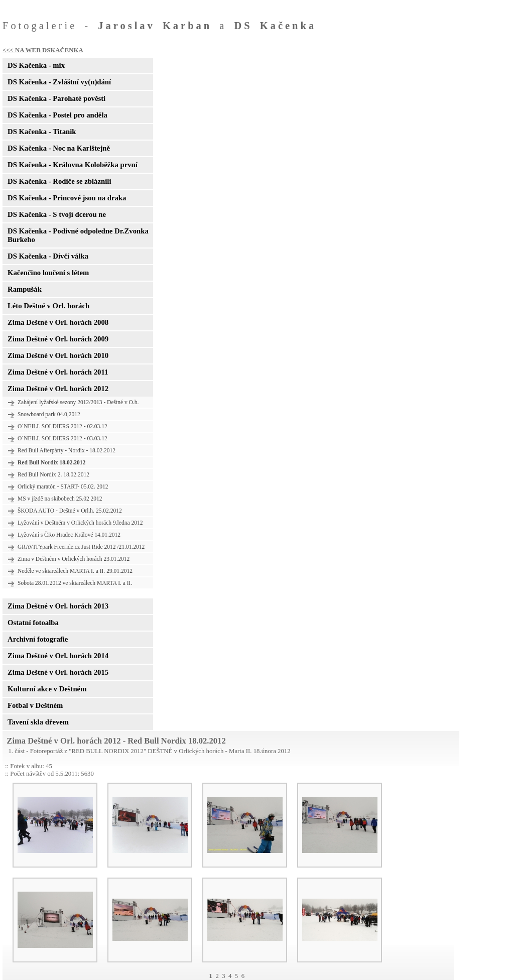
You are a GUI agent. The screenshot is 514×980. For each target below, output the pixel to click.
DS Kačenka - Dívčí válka (48, 256)
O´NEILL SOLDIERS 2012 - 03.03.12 (62, 438)
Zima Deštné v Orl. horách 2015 (58, 672)
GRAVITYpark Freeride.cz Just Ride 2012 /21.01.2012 (81, 547)
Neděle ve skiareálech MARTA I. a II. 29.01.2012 (75, 571)
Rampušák (25, 289)
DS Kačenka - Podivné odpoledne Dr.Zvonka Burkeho (78, 235)
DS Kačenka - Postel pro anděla (57, 115)
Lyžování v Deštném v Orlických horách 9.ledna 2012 (80, 523)
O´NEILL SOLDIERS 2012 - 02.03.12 (62, 426)
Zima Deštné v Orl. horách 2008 (58, 322)
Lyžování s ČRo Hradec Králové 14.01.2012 (69, 535)
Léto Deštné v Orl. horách (48, 306)
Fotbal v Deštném (35, 705)
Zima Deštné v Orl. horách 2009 (58, 339)
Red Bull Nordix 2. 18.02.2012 (53, 474)
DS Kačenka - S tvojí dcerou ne (57, 214)
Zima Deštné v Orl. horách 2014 (58, 656)
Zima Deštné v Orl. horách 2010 (58, 355)
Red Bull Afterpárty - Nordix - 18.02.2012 (67, 450)
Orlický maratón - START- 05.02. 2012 (63, 486)
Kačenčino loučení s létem (48, 273)
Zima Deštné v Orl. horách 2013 (58, 606)
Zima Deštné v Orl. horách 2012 (58, 389)
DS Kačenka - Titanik (42, 132)
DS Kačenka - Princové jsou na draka (67, 198)
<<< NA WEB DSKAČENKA (43, 50)
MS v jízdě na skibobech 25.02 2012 (60, 499)
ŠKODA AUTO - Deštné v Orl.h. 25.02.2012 (70, 511)
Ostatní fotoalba (33, 623)
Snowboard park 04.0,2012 (49, 414)
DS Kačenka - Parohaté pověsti (56, 98)
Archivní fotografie (38, 639)
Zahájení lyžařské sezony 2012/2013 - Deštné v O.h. (78, 402)
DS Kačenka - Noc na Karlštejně (59, 148)
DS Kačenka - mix (36, 65)
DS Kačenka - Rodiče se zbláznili (59, 181)
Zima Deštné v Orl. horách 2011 (58, 372)
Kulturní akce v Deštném (47, 689)
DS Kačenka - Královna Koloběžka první (73, 165)
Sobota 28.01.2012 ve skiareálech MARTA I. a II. (75, 583)
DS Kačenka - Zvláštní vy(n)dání (59, 82)
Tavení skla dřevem (38, 722)
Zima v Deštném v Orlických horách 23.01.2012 (74, 559)
